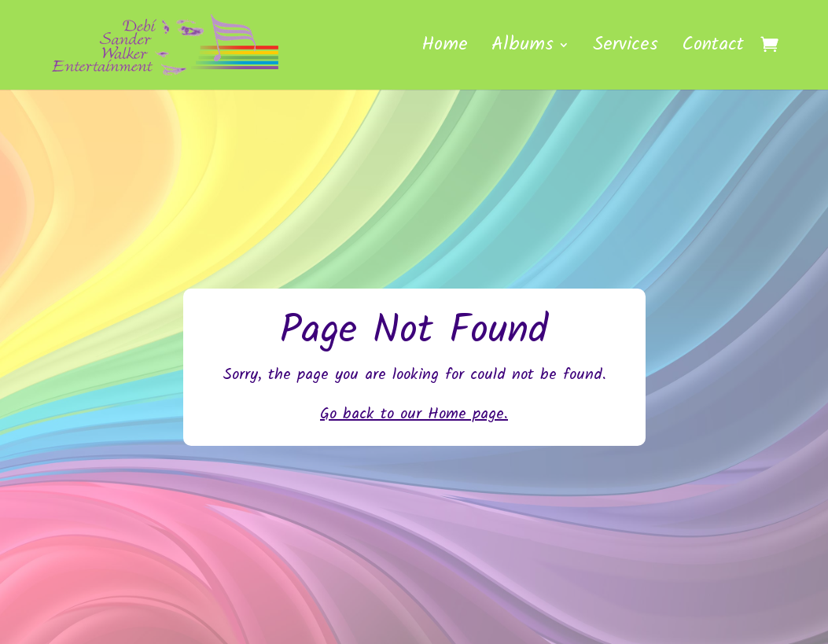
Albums (523, 50)
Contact (713, 50)
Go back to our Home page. (414, 414)
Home (445, 50)
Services (626, 50)
